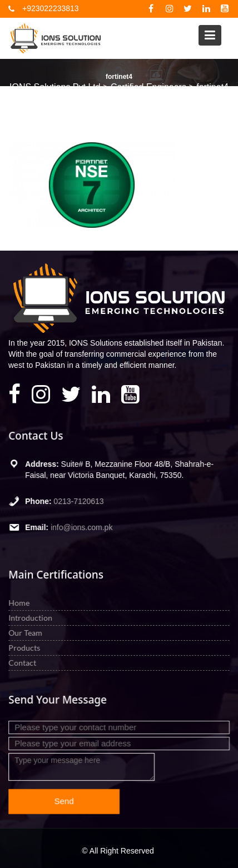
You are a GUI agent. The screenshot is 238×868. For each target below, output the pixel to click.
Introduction (31, 618)
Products (25, 648)
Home (20, 603)
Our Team (26, 633)
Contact (23, 662)
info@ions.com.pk (82, 527)
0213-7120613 (79, 501)
